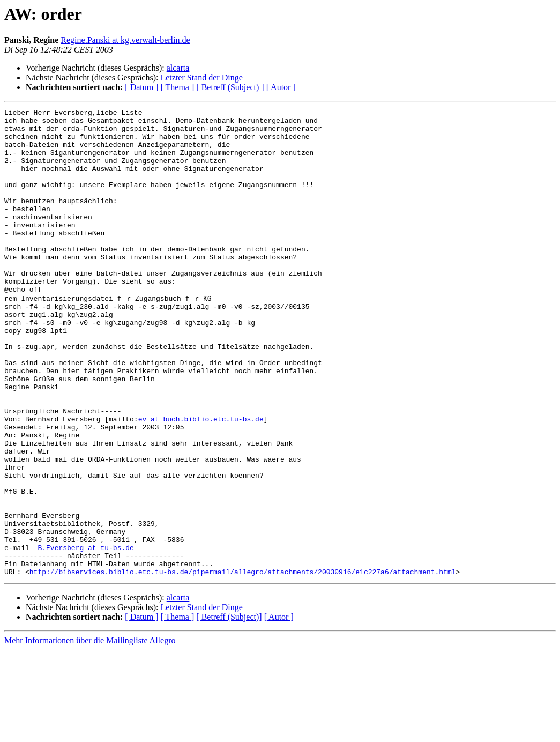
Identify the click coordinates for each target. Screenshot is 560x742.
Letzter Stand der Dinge (201, 77)
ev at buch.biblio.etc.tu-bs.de (201, 480)
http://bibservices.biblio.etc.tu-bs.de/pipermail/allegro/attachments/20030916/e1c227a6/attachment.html (243, 664)
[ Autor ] (281, 87)
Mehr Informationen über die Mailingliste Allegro (90, 733)
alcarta (178, 68)
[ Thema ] (178, 87)
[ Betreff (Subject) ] (230, 87)
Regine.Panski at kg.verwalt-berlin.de (125, 40)
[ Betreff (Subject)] (229, 709)
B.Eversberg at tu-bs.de (85, 635)
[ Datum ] (141, 87)
